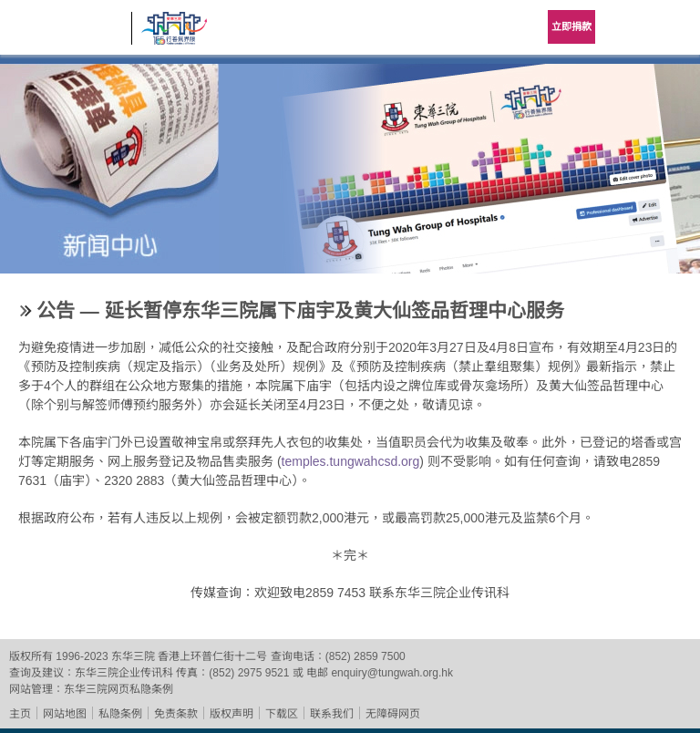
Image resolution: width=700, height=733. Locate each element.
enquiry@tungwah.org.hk (392, 673)
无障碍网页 (393, 714)
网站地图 (65, 714)
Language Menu (627, 27)
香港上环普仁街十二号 (212, 656)
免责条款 (176, 714)
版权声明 (232, 714)
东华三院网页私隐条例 (118, 689)
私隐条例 (120, 714)
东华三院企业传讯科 (124, 673)
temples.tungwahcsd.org (351, 461)
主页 (20, 714)
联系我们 (332, 714)
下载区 (282, 714)
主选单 (673, 27)
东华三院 (66, 33)
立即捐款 (571, 26)
